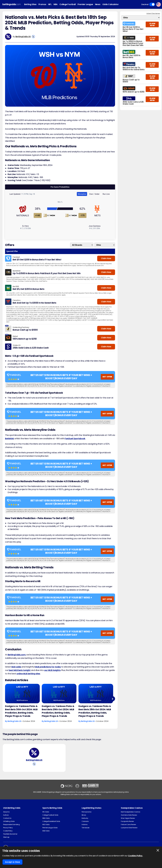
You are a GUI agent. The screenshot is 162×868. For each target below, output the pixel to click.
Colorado (85, 821)
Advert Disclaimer (153, 13)
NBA (55, 4)
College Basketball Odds (51, 821)
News (98, 4)
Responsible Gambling (11, 824)
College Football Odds (50, 815)
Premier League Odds (50, 828)
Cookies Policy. (135, 856)
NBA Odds (46, 818)
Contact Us (7, 818)
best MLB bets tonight (20, 670)
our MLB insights (52, 670)
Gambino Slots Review (129, 815)
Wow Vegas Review (128, 818)
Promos (42, 4)
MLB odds (16, 667)
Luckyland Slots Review (129, 828)
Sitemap (6, 837)
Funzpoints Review (127, 821)
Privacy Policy (8, 828)
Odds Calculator (111, 4)
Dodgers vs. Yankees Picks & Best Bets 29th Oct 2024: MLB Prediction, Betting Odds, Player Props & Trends (58, 711)
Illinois (84, 815)
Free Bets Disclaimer (10, 834)
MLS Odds (46, 824)
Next (112, 699)
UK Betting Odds (9, 821)
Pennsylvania (86, 812)
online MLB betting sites (28, 674)
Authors (6, 815)
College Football (68, 4)
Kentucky (85, 818)
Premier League (85, 4)
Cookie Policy (8, 831)
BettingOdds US (23, 37)
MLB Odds (46, 831)
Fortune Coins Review (128, 824)
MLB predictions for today (48, 667)
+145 (38, 215)
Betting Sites (30, 4)
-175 (82, 215)
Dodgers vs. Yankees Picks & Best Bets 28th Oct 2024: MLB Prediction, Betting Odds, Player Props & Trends (95, 711)
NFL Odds (46, 812)
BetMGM (9, 439)
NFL (50, 4)
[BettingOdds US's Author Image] (34, 753)
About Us (6, 812)
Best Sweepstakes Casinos (130, 812)
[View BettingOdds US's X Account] (33, 37)
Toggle (152, 4)
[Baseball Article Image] (22, 694)
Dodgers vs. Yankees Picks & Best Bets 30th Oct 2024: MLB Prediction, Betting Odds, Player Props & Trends (21, 711)
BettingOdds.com (17, 655)
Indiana (85, 824)
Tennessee (85, 828)
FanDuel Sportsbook (75, 439)
